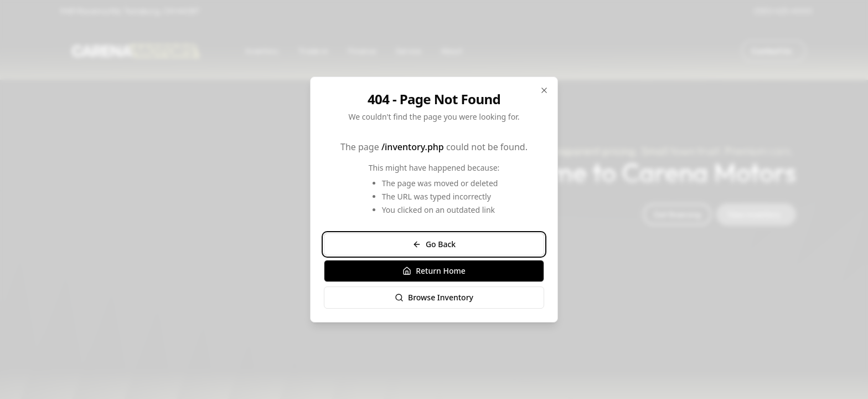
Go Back (434, 244)
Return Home (434, 271)
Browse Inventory (434, 297)
